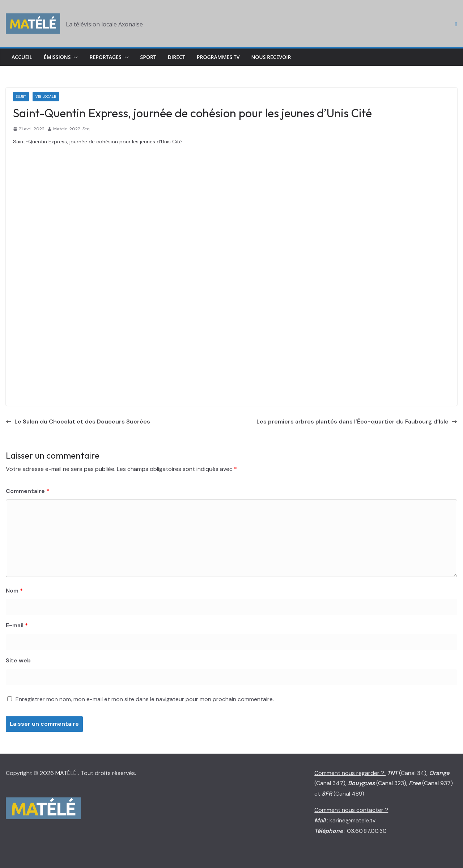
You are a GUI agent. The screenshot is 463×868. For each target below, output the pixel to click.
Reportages (105, 57)
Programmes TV (218, 57)
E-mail (17, 625)
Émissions (57, 57)
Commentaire (27, 491)
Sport (148, 57)
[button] (74, 57)
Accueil (22, 57)
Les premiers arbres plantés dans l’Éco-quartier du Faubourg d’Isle (357, 422)
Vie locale (46, 96)
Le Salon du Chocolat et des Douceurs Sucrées (78, 422)
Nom (14, 591)
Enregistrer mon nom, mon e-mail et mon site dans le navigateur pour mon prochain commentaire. (145, 699)
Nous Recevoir (271, 57)
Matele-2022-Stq (71, 129)
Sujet (21, 96)
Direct (177, 57)
